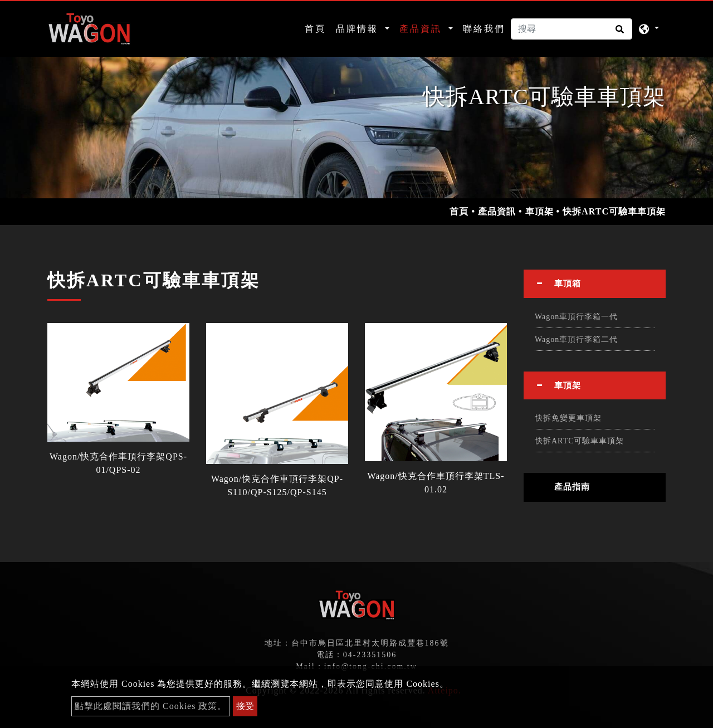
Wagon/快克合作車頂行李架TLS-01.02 (436, 483)
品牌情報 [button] (359, 29)
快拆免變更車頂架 (568, 418)
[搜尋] (572, 29)
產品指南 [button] (572, 487)
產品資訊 (497, 211)
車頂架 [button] (568, 385)
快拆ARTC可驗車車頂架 (580, 441)
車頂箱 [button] (568, 284)
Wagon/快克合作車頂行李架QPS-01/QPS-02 (118, 463)
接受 (245, 706)
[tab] (595, 284)
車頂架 (539, 211)
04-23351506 (370, 655)
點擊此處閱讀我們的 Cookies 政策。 (151, 706)
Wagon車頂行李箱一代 (576, 317)
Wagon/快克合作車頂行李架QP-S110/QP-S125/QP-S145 (277, 485)
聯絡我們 (484, 29)
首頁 (318, 28)
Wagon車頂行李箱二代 (576, 339)
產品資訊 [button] (423, 29)
